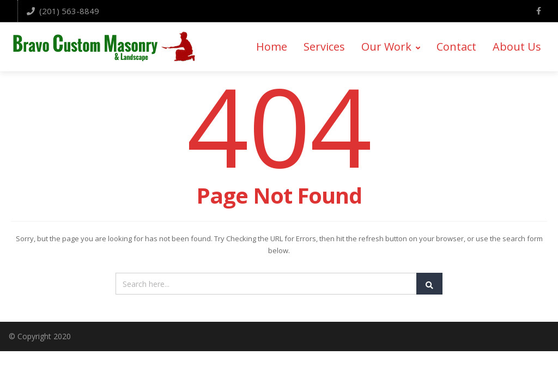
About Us (517, 47)
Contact (456, 47)
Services (324, 47)
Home (272, 47)
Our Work (391, 47)
